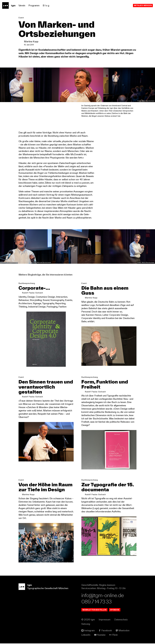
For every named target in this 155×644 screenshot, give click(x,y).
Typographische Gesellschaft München (48, 587)
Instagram (89, 631)
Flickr (115, 635)
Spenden (115, 610)
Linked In (86, 635)
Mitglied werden (143, 5)
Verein (22, 5)
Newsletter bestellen (94, 610)
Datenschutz (121, 620)
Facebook (107, 631)
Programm (34, 5)
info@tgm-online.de (103, 596)
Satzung (86, 624)
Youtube (101, 635)
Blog (46, 5)
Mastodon (124, 631)
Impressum (105, 620)
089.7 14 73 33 (97, 602)
